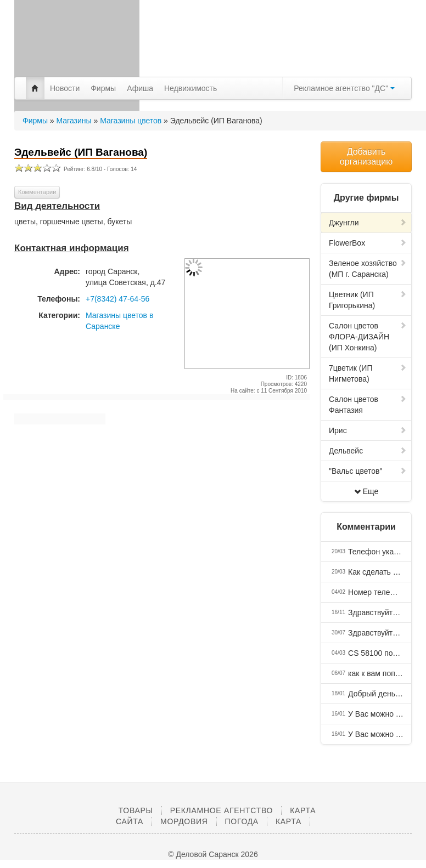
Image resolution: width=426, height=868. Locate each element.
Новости (65, 88)
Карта (288, 821)
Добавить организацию (366, 157)
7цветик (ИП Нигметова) (368, 373)
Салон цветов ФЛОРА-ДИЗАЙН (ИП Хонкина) (368, 337)
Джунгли (368, 223)
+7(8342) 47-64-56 (117, 299)
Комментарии (37, 192)
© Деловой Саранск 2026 (213, 854)
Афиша (140, 88)
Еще (366, 491)
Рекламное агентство (222, 810)
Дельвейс (368, 451)
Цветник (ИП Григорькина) (368, 300)
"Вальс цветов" (368, 471)
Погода (242, 821)
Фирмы (103, 88)
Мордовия (184, 821)
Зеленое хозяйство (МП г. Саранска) (368, 269)
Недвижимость (190, 88)
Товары (136, 810)
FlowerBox (368, 243)
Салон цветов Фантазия (368, 405)
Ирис (368, 430)
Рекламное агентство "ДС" (344, 88)
